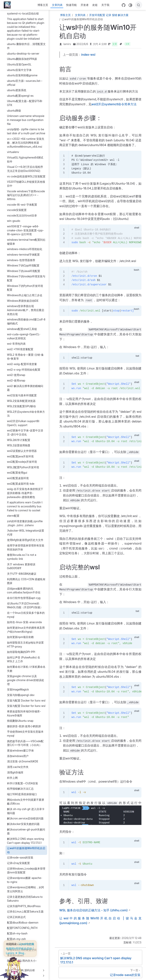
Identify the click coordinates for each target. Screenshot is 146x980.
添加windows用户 (18, 753)
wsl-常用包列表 (16, 341)
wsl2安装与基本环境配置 (22, 392)
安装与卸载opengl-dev (21, 692)
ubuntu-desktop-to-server (23, 51)
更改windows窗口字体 (21, 747)
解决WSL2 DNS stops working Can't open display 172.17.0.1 (26, 838)
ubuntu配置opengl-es (20, 93)
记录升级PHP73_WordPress (24, 903)
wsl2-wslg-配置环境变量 (22, 361)
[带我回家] (8, 5)
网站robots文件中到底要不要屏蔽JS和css (26, 799)
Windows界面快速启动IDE (23, 298)
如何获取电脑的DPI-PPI (21, 649)
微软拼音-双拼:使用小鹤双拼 (24, 723)
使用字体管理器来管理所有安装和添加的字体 (26, 544)
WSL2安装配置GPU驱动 (21, 403)
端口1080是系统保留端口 (22, 791)
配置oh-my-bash (17, 930)
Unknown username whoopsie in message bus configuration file (26, 117)
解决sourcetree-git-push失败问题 (26, 828)
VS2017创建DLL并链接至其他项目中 (26, 181)
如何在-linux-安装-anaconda (24, 619)
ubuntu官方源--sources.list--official (25, 80)
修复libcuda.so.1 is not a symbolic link (22, 554)
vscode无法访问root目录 (22, 212)
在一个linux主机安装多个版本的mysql (26, 612)
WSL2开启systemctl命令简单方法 (26, 411)
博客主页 (43, 5)
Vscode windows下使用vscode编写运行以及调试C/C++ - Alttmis (26, 192)
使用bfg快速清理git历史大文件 (25, 537)
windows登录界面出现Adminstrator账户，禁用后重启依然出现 (26, 307)
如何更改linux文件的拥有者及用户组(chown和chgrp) (26, 627)
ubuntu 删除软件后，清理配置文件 (26, 43)
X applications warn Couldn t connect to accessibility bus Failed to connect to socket (25, 503)
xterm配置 (13, 513)
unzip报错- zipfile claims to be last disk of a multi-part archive (26, 128)
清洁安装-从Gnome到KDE (23, 758)
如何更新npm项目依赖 (20, 634)
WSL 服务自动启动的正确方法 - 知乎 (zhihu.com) (93, 910)
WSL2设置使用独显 (19, 442)
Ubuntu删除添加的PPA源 (22, 56)
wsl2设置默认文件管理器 (22, 448)
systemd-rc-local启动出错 (23, 10)
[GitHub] (124, 5)
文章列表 (57, 5)
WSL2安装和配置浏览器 (21, 398)
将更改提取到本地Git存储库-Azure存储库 (24, 710)
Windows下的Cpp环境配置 (23, 262)
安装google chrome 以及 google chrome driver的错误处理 (26, 677)
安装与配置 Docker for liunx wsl (26, 698)
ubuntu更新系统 (17, 87)
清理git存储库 (15, 769)
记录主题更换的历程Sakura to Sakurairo (25, 896)
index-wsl (88, 55)
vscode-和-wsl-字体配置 (22, 202)
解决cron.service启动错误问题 (25, 815)
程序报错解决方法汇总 (20, 786)
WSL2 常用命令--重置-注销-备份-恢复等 (25, 354)
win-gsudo (14, 218)
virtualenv (13, 149)
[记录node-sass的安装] (100, 972)
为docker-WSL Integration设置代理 (26, 530)
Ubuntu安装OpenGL (19, 61)
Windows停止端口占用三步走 (25, 292)
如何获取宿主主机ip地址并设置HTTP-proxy (25, 642)
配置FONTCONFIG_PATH (22, 925)
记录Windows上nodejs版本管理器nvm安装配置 (26, 868)
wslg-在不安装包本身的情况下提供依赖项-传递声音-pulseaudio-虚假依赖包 (25, 490)
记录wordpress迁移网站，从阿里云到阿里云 (26, 886)
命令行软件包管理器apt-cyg (24, 595)
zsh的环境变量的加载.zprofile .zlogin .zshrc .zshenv (25, 520)
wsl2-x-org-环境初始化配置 (24, 367)
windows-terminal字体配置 (23, 252)
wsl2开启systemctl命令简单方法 (114, 104)
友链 (95, 5)
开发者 (85, 5)
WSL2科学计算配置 (19, 437)
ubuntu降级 (14, 108)
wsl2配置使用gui (17, 470)
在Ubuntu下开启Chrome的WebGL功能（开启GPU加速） (25, 602)
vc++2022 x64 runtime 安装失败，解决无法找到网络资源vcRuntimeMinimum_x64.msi (26, 140)
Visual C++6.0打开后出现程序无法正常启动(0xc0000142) (25, 166)
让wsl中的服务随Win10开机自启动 (26, 847)
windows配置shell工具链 (22, 326)
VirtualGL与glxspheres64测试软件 (25, 156)
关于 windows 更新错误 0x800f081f (21, 563)
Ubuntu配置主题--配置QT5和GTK (25, 100)
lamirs (67, 44)
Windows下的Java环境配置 (24, 268)
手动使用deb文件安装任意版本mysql (25, 731)
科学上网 (12, 775)
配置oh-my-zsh (16, 936)
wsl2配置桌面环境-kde (21, 481)
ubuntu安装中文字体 (19, 67)
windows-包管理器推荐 (21, 257)
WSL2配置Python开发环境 (23, 464)
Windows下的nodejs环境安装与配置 (26, 275)
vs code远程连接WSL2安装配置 (26, 173)
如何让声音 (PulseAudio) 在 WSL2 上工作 (24, 656)
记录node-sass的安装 (20, 854)
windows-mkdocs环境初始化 (25, 246)
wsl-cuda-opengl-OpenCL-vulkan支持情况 (24, 333)
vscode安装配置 (17, 207)
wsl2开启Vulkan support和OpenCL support (23, 420)
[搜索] (139, 5)
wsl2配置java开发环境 (20, 453)
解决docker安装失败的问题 (23, 821)
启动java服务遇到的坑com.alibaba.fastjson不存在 (24, 588)
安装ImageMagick (18, 686)
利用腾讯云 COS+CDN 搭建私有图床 (26, 578)
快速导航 (71, 5)
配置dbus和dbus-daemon (23, 920)
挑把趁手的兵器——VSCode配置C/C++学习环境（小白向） (25, 740)
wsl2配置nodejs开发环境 (22, 459)
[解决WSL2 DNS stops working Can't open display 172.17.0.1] (100, 957)
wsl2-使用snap (16, 372)
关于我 (105, 5)
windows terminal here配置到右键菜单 (26, 239)
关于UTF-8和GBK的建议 (22, 571)
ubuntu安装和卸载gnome (22, 72)
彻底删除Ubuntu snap (20, 718)
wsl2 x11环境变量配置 (20, 346)
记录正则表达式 (16, 914)
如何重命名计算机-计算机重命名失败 (26, 666)
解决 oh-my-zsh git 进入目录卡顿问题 (26, 808)
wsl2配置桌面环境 (18, 475)
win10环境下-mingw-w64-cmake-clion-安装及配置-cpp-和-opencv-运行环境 (25, 227)
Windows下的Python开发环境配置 (25, 285)
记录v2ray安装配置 (19, 860)
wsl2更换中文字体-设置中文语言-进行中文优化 (25, 429)
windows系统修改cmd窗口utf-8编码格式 (26, 318)
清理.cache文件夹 (18, 764)
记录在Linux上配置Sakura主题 (25, 908)
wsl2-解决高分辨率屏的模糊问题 (25, 385)
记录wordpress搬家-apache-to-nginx (25, 877)
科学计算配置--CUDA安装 (23, 780)
